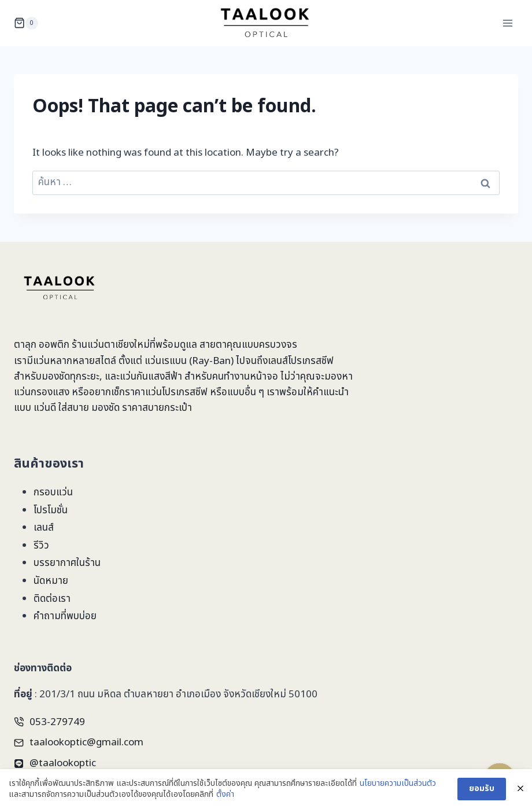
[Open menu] (507, 23)
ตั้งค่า (225, 795)
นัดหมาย (51, 581)
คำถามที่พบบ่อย (65, 616)
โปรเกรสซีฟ (311, 361)
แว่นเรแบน (166, 361)
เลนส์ (44, 528)
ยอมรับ (482, 789)
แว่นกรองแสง (42, 392)
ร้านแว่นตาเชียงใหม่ (111, 345)
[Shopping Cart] (26, 23)
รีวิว (41, 546)
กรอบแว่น (53, 492)
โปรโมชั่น (51, 510)
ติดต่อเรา (52, 599)
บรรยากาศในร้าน (67, 563)
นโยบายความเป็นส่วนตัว (398, 784)
